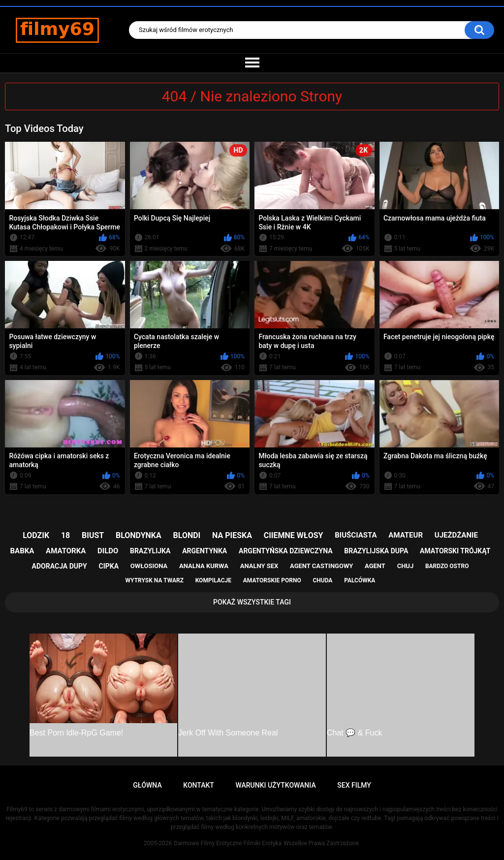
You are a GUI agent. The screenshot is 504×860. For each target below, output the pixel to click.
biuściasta (356, 535)
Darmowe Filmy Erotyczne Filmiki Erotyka (228, 843)
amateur (406, 535)
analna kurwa (204, 566)
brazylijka (150, 551)
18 (65, 535)
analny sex (259, 566)
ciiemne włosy (294, 535)
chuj (406, 566)
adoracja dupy (60, 566)
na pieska (232, 535)
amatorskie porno (272, 580)
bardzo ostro (447, 566)
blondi (187, 535)
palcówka (360, 580)
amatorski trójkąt (455, 551)
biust (93, 535)
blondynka (139, 535)
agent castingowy (321, 566)
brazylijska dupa (376, 551)
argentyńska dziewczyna (286, 551)
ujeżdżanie (456, 535)
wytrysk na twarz (155, 580)
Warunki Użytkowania (275, 785)
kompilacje (213, 580)
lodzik (36, 535)
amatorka (66, 551)
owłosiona (149, 566)
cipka (109, 566)
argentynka (205, 551)
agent (375, 566)
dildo (108, 551)
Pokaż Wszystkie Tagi (252, 602)
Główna (147, 785)
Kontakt (199, 785)
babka (22, 551)
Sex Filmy (354, 785)
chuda (322, 580)
